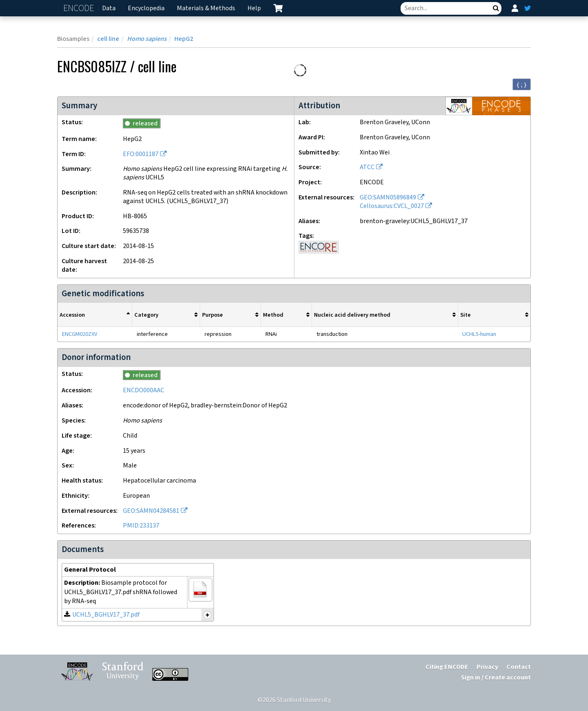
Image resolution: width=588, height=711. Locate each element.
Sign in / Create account (496, 678)
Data (109, 8)
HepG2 (184, 39)
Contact (519, 667)
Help (254, 8)
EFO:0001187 (141, 154)
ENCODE (80, 8)
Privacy (487, 667)
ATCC (367, 167)
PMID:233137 (141, 526)
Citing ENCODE (447, 667)
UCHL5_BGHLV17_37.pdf (106, 615)
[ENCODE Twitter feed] (528, 8)
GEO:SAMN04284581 (151, 511)
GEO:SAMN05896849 (388, 198)
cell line (108, 39)
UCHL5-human (479, 334)
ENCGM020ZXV (80, 334)
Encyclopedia (146, 8)
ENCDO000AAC (144, 390)
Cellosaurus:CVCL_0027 (392, 206)
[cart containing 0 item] (278, 8)
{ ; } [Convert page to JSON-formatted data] (522, 85)
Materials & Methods (206, 8)
